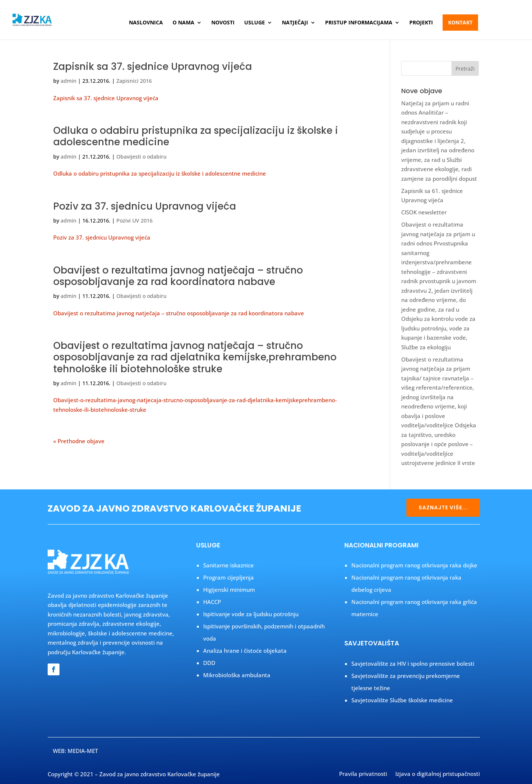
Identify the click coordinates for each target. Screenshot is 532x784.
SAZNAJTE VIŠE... (443, 508)
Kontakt (460, 22)
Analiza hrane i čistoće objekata (245, 651)
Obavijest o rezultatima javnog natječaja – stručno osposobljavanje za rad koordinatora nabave (178, 276)
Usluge (255, 23)
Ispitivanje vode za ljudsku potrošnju (251, 614)
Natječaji (295, 23)
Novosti (223, 23)
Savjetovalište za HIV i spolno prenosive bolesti (413, 663)
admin (69, 81)
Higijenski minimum (229, 590)
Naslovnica (146, 23)
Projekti (421, 23)
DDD (209, 663)
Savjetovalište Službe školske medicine (402, 700)
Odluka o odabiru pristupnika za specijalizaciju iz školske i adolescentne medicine (196, 136)
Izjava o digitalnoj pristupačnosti (438, 774)
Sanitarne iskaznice (229, 565)
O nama (183, 23)
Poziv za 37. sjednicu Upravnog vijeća (145, 206)
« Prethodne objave (79, 441)
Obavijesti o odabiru (141, 157)
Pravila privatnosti (363, 774)
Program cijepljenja (229, 577)
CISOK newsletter (424, 212)
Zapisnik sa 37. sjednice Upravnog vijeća (153, 67)
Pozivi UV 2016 (134, 220)
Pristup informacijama (359, 23)
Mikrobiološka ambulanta (237, 675)
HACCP (212, 602)
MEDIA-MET (83, 751)
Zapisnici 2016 (134, 81)
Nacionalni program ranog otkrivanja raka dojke (414, 565)
